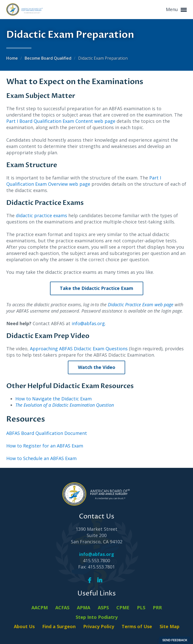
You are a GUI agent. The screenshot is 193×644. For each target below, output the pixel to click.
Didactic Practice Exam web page (141, 305)
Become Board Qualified (49, 58)
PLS (141, 608)
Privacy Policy (99, 626)
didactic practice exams (41, 215)
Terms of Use (137, 626)
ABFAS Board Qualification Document (47, 433)
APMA (84, 608)
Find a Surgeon (59, 626)
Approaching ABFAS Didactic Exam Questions (79, 349)
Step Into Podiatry (97, 617)
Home (13, 58)
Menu (176, 10)
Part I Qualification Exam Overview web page (84, 181)
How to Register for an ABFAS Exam (45, 446)
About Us (24, 626)
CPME (123, 608)
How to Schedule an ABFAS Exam (41, 458)
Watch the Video (97, 367)
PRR (157, 608)
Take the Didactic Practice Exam (96, 288)
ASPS (103, 608)
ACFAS (62, 608)
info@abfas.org (88, 323)
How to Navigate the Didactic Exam (54, 399)
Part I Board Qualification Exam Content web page (61, 121)
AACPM (40, 608)
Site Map (170, 626)
